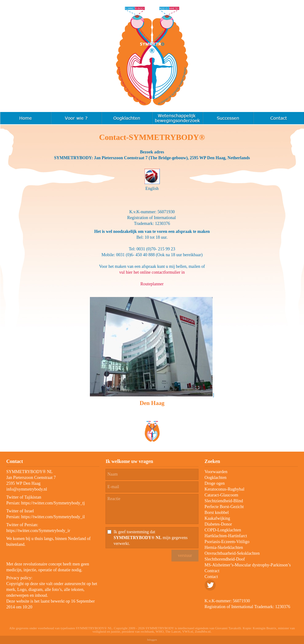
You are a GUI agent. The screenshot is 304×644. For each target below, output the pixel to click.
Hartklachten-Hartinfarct (226, 536)
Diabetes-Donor (218, 524)
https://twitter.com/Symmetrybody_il (53, 517)
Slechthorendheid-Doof (225, 559)
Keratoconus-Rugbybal (225, 489)
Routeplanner (152, 284)
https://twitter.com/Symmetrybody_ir (38, 531)
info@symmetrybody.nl (27, 489)
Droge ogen (215, 483)
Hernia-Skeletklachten (224, 548)
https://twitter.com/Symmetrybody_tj (53, 503)
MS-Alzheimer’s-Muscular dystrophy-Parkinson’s (248, 565)
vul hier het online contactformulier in (152, 272)
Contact (211, 577)
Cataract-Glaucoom (221, 495)
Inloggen (152, 640)
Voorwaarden (216, 472)
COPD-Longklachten (223, 530)
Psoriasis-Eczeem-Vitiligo (227, 542)
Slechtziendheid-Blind (224, 501)
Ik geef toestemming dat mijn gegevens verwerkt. (150, 538)
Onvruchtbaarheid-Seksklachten (232, 553)
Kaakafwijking (217, 518)
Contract (212, 571)
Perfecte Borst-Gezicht (224, 507)
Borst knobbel (217, 513)
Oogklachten (216, 478)
